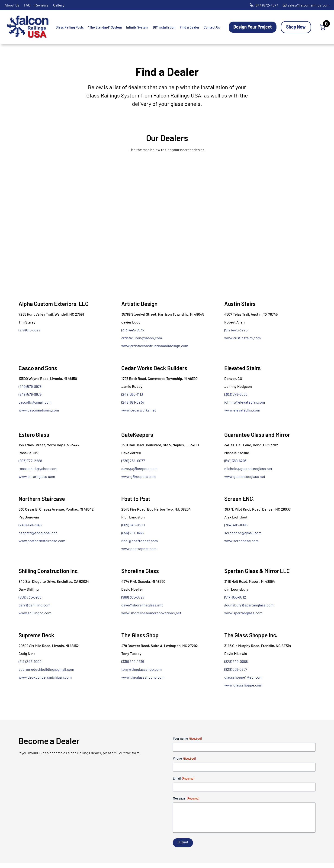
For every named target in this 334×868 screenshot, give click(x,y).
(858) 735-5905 (30, 597)
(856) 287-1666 (132, 533)
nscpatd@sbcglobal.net (38, 533)
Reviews (42, 5)
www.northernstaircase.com (42, 541)
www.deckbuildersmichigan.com (45, 677)
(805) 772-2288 (30, 461)
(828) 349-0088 (236, 661)
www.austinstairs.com (242, 338)
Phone (184, 758)
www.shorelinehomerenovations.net (151, 613)
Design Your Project (252, 27)
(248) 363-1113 (132, 394)
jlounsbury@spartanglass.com (249, 605)
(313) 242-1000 (30, 661)
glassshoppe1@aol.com (243, 677)
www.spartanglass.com (243, 613)
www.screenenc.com (241, 541)
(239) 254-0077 (133, 461)
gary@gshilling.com (34, 605)
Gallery (59, 5)
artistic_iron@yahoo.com (142, 338)
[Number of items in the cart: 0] (322, 27)
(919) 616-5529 (29, 330)
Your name (187, 738)
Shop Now (296, 27)
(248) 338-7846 (30, 525)
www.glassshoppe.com (243, 685)
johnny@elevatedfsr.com (245, 402)
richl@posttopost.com (140, 541)
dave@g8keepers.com (139, 468)
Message (186, 798)
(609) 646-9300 (133, 525)
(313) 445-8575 (133, 330)
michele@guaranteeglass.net (248, 468)
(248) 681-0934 (133, 402)
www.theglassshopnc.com (143, 677)
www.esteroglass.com (37, 476)
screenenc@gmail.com (243, 533)
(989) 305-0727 (133, 597)
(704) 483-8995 (236, 525)
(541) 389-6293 (235, 461)
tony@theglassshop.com (141, 669)
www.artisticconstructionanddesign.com (155, 346)
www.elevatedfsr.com (242, 410)
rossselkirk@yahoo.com (38, 468)
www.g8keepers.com (138, 476)
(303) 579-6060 (236, 394)
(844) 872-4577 (266, 5)
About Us (12, 5)
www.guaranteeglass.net (245, 476)
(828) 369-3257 (236, 669)
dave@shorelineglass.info (142, 605)
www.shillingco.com (35, 613)
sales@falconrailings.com (308, 5)
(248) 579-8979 (30, 394)
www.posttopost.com (139, 549)
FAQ (27, 5)
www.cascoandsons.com (39, 410)
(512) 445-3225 (236, 330)
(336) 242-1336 (133, 661)
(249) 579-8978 (30, 386)
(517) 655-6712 (235, 597)
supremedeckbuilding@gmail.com (46, 669)
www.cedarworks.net (139, 410)
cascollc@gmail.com (35, 402)
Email (183, 778)
